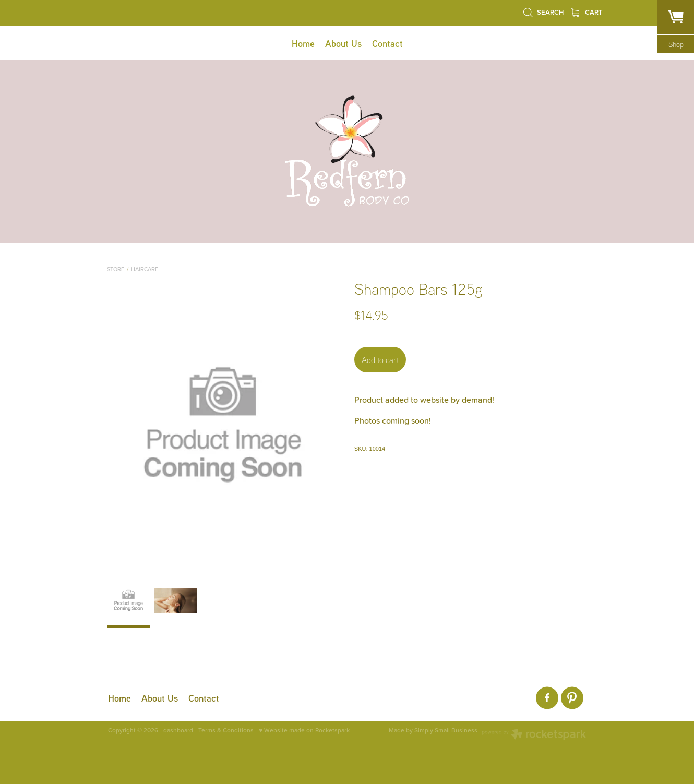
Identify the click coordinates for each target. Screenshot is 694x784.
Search (543, 12)
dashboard (178, 730)
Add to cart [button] (380, 360)
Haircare (145, 269)
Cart (587, 12)
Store (116, 269)
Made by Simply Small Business (433, 730)
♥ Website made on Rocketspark (304, 730)
